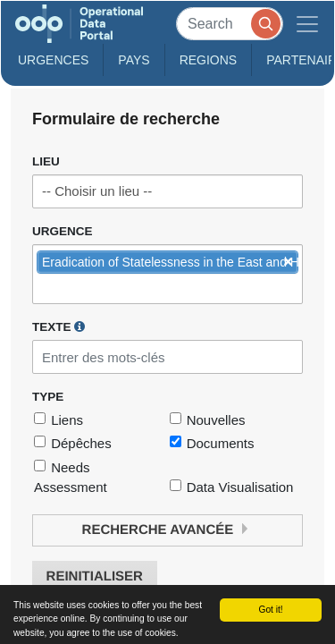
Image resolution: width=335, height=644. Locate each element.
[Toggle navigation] (307, 24)
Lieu (46, 161)
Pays (134, 60)
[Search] (230, 24)
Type (48, 397)
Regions (209, 60)
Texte (59, 326)
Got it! (270, 610)
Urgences (53, 60)
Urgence (63, 231)
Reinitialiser (95, 576)
